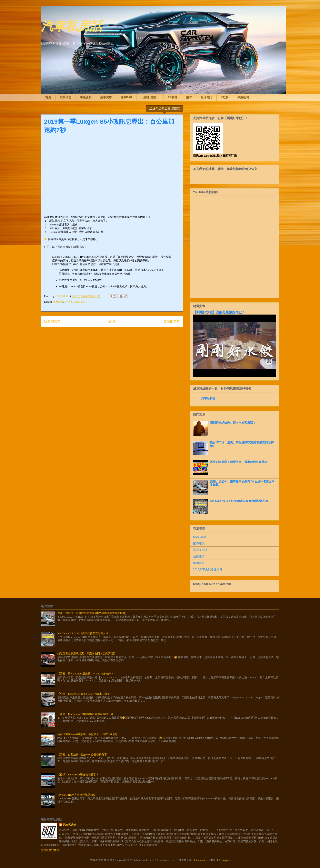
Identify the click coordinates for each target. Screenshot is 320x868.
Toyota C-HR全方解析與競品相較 (76, 795)
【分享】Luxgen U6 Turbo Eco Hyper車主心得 (83, 694)
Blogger (225, 860)
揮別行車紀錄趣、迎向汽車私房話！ (233, 423)
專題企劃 (86, 97)
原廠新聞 (243, 97)
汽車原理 (66, 97)
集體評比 (199, 563)
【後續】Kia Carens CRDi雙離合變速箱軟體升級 (85, 714)
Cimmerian (200, 860)
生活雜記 (206, 97)
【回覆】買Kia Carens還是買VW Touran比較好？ (85, 674)
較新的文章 (52, 321)
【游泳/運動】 (150, 97)
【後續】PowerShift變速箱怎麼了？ (78, 774)
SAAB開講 (200, 537)
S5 (85, 302)
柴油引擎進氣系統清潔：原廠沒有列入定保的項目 (87, 654)
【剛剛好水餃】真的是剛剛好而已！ (219, 312)
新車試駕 (106, 97)
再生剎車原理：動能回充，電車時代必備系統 (239, 462)
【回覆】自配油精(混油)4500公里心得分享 (82, 754)
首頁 (48, 97)
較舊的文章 (172, 321)
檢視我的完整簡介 (51, 850)
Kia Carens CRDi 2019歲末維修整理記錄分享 (239, 501)
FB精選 (173, 97)
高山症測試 (200, 550)
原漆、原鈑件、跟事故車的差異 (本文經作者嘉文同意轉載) (92, 613)
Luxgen (78, 302)
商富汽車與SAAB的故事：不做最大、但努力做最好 (87, 734)
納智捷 (68, 302)
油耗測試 (199, 556)
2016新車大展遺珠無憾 (208, 569)
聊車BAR (126, 97)
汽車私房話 (71, 25)
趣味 (189, 97)
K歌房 (225, 97)
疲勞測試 (199, 543)
